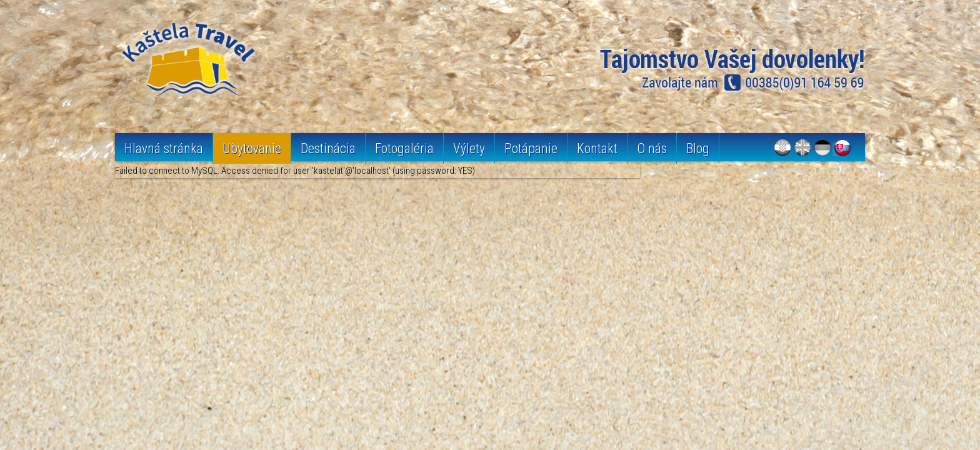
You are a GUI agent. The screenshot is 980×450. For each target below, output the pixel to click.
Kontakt (597, 148)
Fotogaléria (404, 148)
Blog (698, 148)
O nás (652, 148)
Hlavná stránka (164, 148)
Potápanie (531, 148)
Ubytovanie (252, 148)
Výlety (469, 148)
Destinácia (328, 148)
